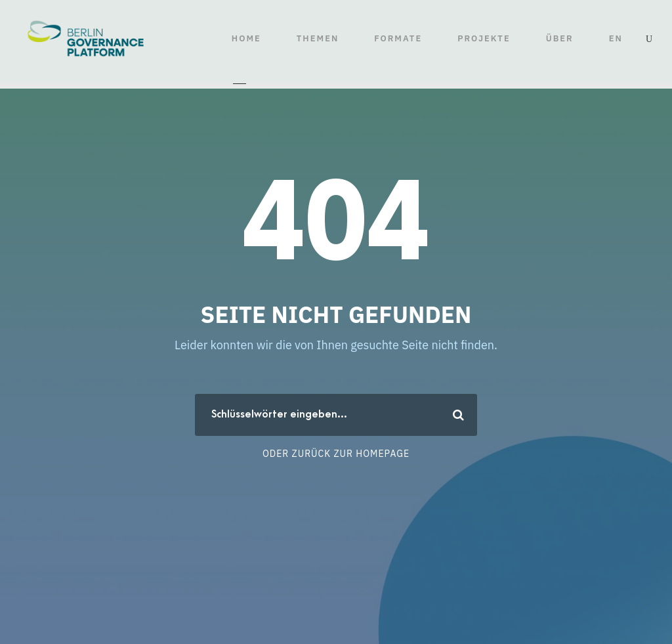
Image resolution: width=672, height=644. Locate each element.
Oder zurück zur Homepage (336, 454)
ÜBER (560, 38)
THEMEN (318, 38)
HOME (246, 38)
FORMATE (398, 38)
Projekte (484, 38)
